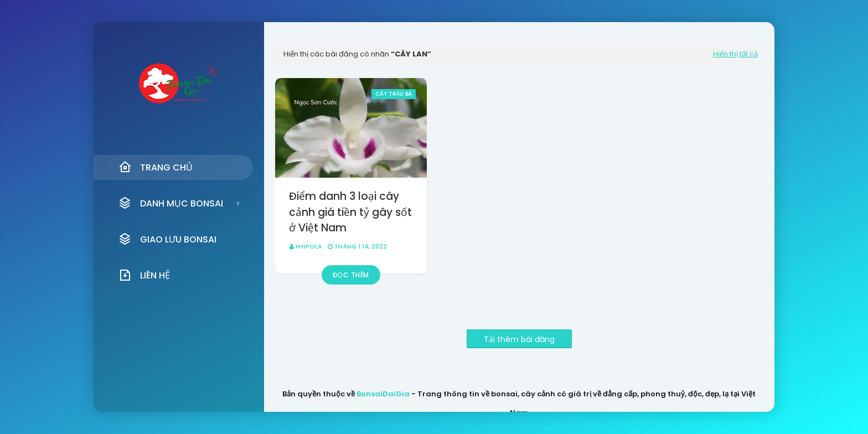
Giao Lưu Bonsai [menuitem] (167, 239)
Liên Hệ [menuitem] (144, 275)
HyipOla (309, 246)
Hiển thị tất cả (735, 54)
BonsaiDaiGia (383, 394)
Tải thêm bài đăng (519, 339)
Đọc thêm (351, 275)
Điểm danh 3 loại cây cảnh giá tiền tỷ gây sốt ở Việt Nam (350, 212)
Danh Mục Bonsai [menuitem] (171, 203)
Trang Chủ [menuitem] (156, 167)
